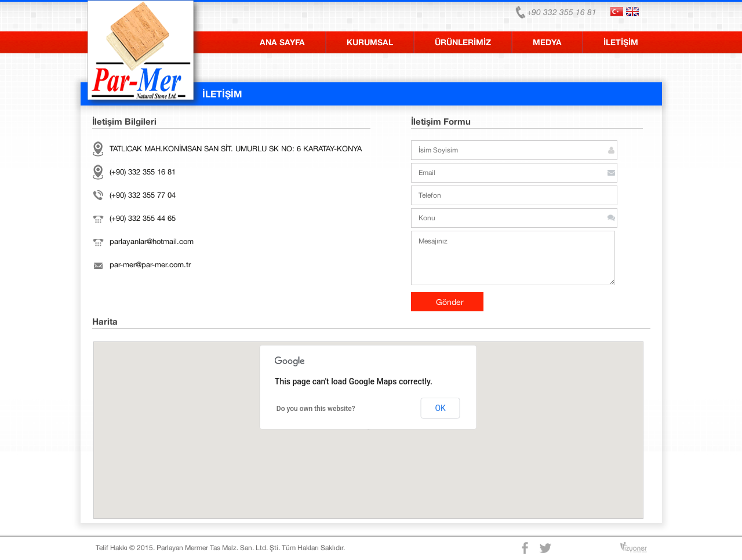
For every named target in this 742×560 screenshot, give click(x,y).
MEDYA (547, 42)
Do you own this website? (316, 409)
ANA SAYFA (282, 42)
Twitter (546, 548)
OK (440, 408)
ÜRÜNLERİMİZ (463, 42)
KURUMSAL (370, 42)
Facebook (526, 548)
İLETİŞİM (621, 42)
